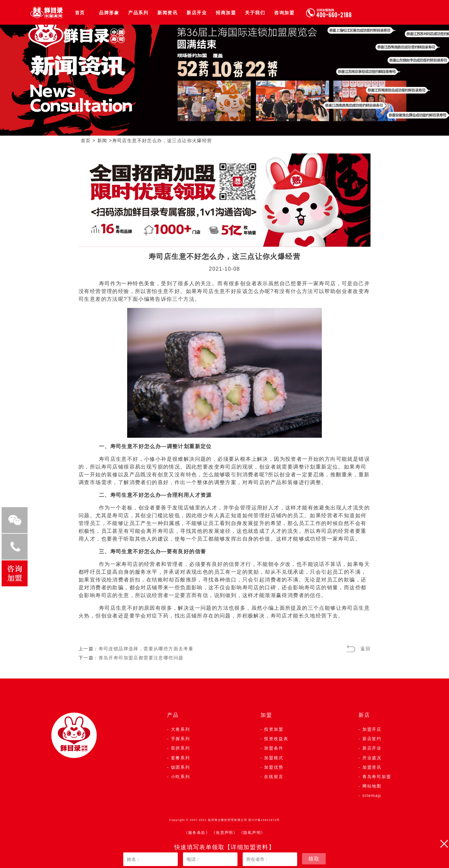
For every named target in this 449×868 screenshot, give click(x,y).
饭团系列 (181, 767)
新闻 (102, 141)
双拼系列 (181, 748)
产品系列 (138, 13)
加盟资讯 (372, 767)
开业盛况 (372, 758)
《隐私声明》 (252, 833)
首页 (80, 13)
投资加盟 (274, 729)
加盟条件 (274, 748)
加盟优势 (274, 767)
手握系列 (181, 739)
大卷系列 (181, 729)
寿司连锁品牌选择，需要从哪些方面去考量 (146, 649)
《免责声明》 (224, 833)
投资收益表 (276, 739)
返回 (365, 649)
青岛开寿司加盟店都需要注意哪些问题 (141, 658)
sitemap (372, 795)
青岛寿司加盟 (377, 777)
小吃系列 (181, 777)
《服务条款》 (197, 833)
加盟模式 (274, 758)
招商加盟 (226, 13)
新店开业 (197, 13)
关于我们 (255, 13)
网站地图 (372, 786)
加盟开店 (372, 729)
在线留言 (274, 777)
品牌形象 (109, 13)
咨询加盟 (284, 13)
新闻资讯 (167, 13)
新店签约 (372, 739)
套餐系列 (181, 758)
